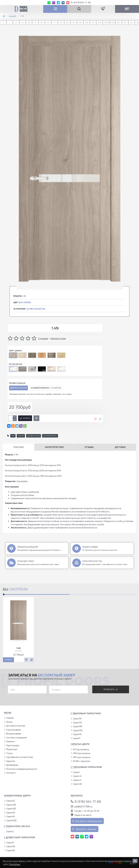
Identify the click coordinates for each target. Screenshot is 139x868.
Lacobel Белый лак (50, 436)
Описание (19, 447)
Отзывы (89, 447)
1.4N (13, 436)
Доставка (120, 447)
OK (135, 861)
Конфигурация (17, 383)
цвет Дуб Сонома (34, 436)
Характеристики (54, 447)
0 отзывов (43, 338)
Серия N (12, 16)
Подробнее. (15, 864)
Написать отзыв (58, 338)
